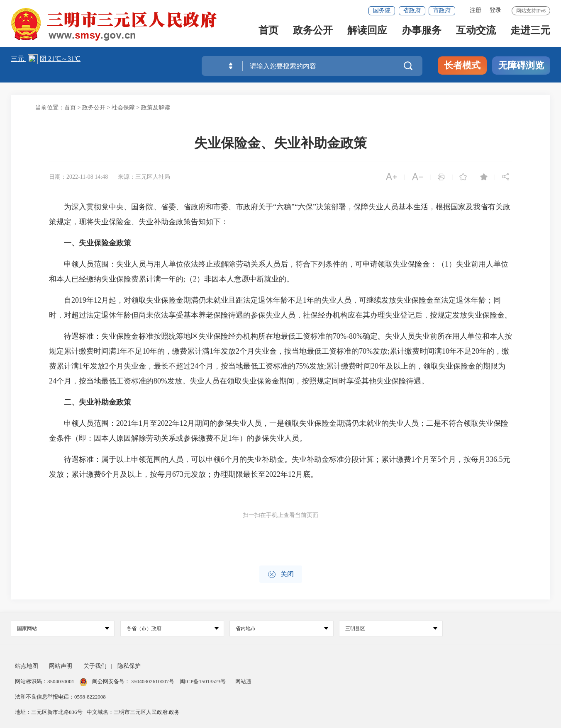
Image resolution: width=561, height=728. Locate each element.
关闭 (281, 574)
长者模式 (462, 65)
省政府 (412, 11)
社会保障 (123, 108)
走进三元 (530, 34)
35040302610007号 (153, 681)
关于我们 (95, 666)
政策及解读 (156, 108)
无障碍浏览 (521, 65)
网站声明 (61, 666)
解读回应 (367, 34)
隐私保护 (129, 666)
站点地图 (27, 666)
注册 (476, 10)
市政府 (442, 11)
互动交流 (476, 34)
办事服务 (422, 34)
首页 (268, 34)
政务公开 (313, 34)
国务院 (382, 11)
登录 (495, 10)
